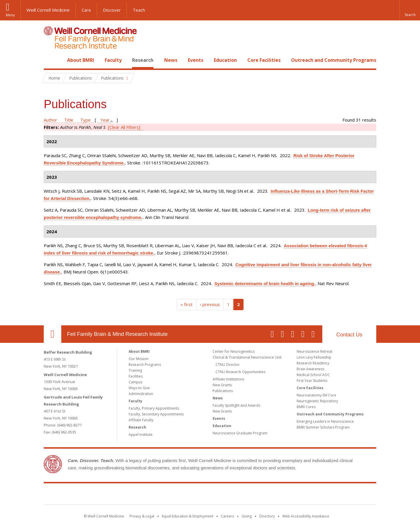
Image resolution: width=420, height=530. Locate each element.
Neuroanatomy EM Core (316, 395)
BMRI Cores (306, 407)
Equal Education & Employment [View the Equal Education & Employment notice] (188, 516)
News (171, 60)
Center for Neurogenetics (234, 351)
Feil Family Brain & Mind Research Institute (117, 334)
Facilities (136, 376)
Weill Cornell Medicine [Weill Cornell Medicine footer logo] (167, 495)
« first (187, 304)
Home (50, 60)
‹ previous (210, 304)
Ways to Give (139, 388)
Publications (223, 391)
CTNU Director (228, 365)
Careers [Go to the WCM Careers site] (227, 516)
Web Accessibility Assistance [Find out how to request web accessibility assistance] (306, 516)
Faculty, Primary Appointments (154, 408)
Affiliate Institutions (228, 379)
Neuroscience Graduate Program (240, 433)
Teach (139, 10)
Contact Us (349, 335)
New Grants (222, 385)
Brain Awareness (310, 369)
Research (143, 60)
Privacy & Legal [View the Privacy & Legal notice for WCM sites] (142, 516)
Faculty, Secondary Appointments (156, 414)
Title (69, 120)
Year (105, 120)
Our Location (52, 334)
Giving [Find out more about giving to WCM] (247, 516)
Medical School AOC (313, 375)
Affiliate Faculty (141, 420)
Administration (141, 394)
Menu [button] (10, 15)
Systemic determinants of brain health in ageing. (265, 284)
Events (196, 60)
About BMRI (81, 60)
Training (135, 370)
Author (50, 120)
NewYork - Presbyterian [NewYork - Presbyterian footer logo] (259, 495)
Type (85, 120)
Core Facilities (264, 60)
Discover (112, 10)
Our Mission (139, 359)
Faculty (113, 60)
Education (225, 60)
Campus (135, 382)
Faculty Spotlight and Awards (236, 405)
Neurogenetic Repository (317, 401)
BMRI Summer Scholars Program (323, 427)
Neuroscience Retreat (314, 351)
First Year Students (312, 381)
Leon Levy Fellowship (314, 357)
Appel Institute (141, 435)
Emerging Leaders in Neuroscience (325, 421)
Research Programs (145, 365)
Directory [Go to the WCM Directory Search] (267, 516)
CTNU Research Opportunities (240, 372)
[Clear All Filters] (124, 127)
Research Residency (313, 363)
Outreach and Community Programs (334, 60)
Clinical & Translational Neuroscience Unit (247, 357)
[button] (410, 10)
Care (86, 10)
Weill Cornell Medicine (48, 10)
